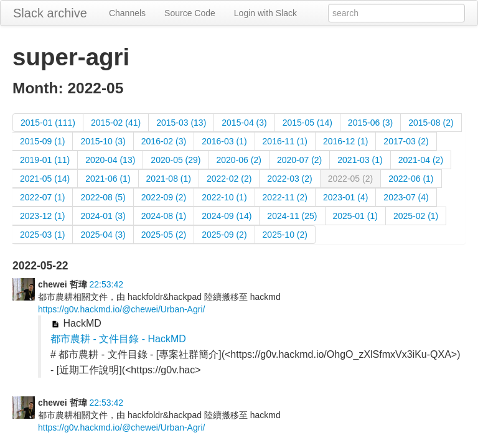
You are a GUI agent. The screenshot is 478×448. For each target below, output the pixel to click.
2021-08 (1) (169, 179)
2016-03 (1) (224, 141)
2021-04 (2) (421, 160)
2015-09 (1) (42, 141)
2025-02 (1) (416, 216)
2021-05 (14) (45, 179)
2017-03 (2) (406, 141)
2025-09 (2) (224, 235)
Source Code (190, 13)
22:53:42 (106, 284)
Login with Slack (265, 13)
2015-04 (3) (244, 123)
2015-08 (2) (431, 123)
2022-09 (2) (164, 197)
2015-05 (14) (307, 123)
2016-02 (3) (164, 141)
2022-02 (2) (229, 179)
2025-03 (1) (42, 235)
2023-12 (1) (42, 216)
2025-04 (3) (103, 235)
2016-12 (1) (345, 141)
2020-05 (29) (176, 160)
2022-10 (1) (224, 197)
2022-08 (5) (103, 197)
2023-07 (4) (406, 197)
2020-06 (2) (239, 160)
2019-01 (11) (45, 160)
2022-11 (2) (285, 197)
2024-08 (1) (164, 216)
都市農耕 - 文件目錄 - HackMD (118, 339)
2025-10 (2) (285, 235)
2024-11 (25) (292, 216)
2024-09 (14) (227, 216)
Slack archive (50, 13)
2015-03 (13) (181, 123)
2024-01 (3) (103, 216)
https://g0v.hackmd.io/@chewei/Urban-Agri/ (121, 309)
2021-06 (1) (108, 179)
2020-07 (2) (299, 160)
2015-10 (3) (103, 141)
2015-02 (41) (116, 123)
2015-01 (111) (48, 123)
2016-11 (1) (285, 141)
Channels (127, 13)
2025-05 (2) (164, 235)
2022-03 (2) (289, 179)
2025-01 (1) (355, 216)
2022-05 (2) (350, 179)
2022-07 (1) (42, 197)
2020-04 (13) (110, 160)
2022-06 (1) (411, 179)
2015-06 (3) (370, 123)
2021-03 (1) (360, 160)
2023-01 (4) (345, 197)
